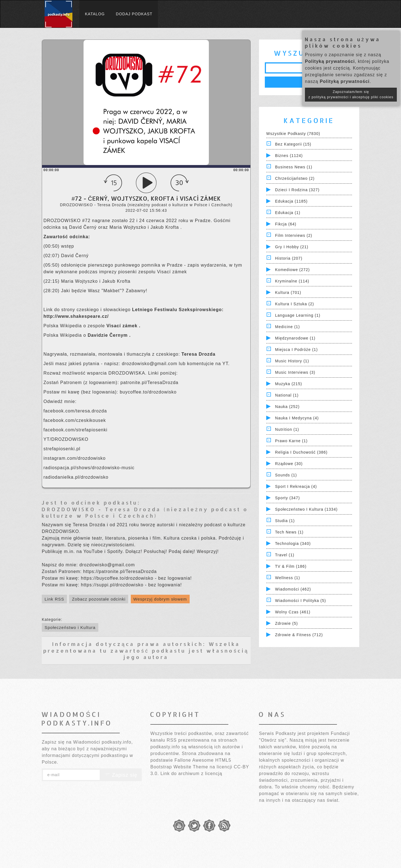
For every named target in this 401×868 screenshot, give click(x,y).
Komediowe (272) (293, 270)
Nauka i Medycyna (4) (297, 418)
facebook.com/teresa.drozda (76, 411)
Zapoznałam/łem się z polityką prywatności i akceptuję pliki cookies (351, 94)
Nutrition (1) (287, 429)
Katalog (95, 14)
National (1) (287, 395)
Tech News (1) (289, 532)
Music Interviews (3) (295, 372)
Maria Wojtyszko (129, 227)
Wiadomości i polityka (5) (301, 601)
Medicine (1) (288, 327)
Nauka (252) (287, 407)
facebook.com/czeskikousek (75, 420)
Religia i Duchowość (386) (301, 452)
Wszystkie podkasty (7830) (293, 134)
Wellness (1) (288, 578)
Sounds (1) (286, 475)
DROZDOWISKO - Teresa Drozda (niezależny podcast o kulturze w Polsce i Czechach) (145, 512)
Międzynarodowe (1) (295, 338)
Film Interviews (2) (294, 235)
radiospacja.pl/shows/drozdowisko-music (89, 468)
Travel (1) (285, 555)
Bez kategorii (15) (293, 144)
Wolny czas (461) (293, 612)
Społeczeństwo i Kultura (70, 627)
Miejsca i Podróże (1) (296, 350)
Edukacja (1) (288, 213)
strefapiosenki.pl (62, 449)
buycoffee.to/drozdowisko (148, 392)
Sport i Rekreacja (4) (296, 486)
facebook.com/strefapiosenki (76, 430)
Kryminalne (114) (292, 281)
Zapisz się (121, 775)
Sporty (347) (288, 498)
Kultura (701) (288, 292)
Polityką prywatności (330, 61)
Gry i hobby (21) (292, 247)
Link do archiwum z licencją (191, 774)
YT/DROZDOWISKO (66, 439)
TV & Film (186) (291, 566)
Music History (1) (292, 361)
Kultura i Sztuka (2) (295, 304)
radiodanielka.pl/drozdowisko (76, 477)
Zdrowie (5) (287, 623)
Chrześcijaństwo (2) (295, 178)
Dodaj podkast (134, 14)
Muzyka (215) (289, 384)
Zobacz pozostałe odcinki (99, 599)
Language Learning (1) (298, 315)
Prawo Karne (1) (291, 441)
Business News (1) (294, 167)
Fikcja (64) (286, 224)
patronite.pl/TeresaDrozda (150, 383)
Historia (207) (289, 258)
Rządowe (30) (289, 464)
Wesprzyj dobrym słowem (160, 599)
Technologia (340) (293, 544)
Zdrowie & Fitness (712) (299, 635)
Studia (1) (285, 521)
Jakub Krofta (166, 227)
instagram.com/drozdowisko (74, 458)
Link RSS (54, 599)
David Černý (84, 227)
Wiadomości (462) (293, 589)
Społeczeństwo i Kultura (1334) (306, 509)
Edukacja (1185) (291, 201)
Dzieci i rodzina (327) (297, 190)
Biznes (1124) (289, 156)
